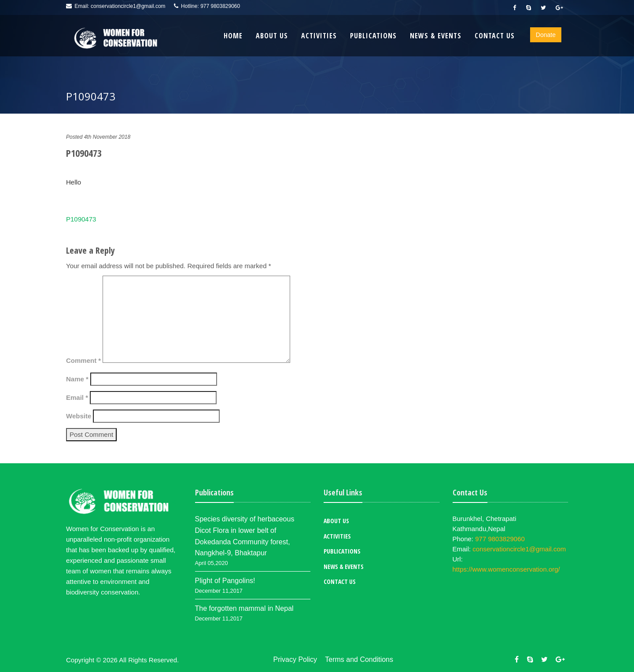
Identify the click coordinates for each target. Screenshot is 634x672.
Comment (83, 360)
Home (233, 36)
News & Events (436, 36)
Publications (373, 36)
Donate (546, 35)
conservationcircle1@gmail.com (128, 6)
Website (79, 416)
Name (77, 379)
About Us (272, 36)
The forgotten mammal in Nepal (244, 608)
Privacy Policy (295, 659)
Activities (319, 36)
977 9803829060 (220, 6)
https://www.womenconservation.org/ (506, 569)
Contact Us (495, 36)
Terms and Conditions (359, 659)
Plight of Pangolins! (225, 581)
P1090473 (81, 219)
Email (77, 397)
